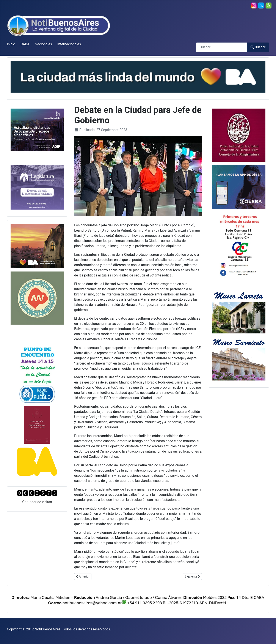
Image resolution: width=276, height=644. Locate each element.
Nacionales (43, 44)
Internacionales (69, 44)
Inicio (11, 44)
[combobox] (222, 47)
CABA (25, 44)
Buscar (258, 47)
